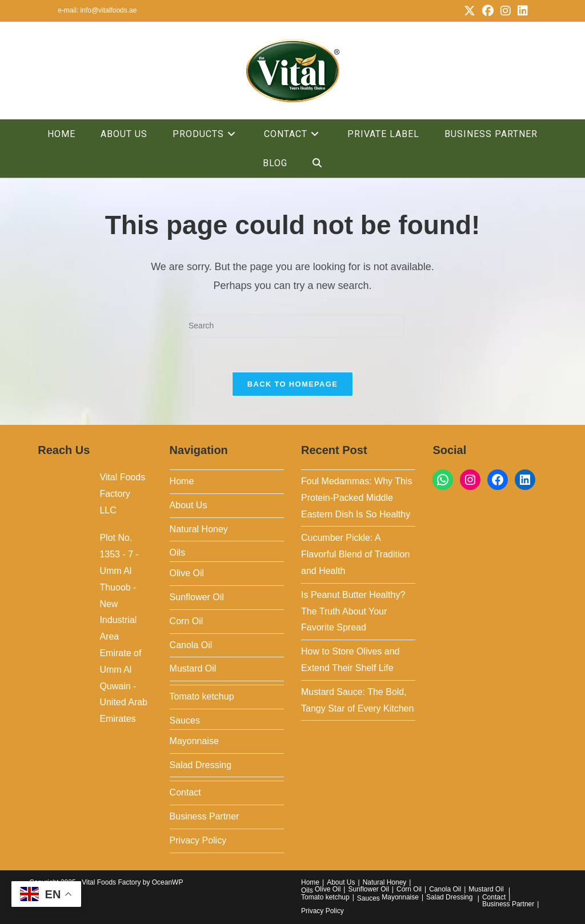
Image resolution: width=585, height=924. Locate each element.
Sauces (185, 720)
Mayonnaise (194, 741)
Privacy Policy (198, 840)
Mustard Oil (193, 668)
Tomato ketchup (202, 696)
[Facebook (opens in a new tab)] (488, 11)
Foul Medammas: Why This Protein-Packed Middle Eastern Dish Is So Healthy (356, 498)
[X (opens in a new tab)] (470, 11)
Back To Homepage (292, 384)
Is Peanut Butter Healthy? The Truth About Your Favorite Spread (353, 611)
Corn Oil (187, 621)
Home (182, 481)
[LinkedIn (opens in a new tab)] (521, 11)
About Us (189, 505)
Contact (185, 792)
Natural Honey (199, 529)
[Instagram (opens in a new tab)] (506, 11)
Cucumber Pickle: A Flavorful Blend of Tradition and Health (355, 554)
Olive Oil (187, 573)
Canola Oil (191, 645)
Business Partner (205, 816)
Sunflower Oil (197, 597)
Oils (178, 553)
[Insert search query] (292, 326)
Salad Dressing (201, 765)
